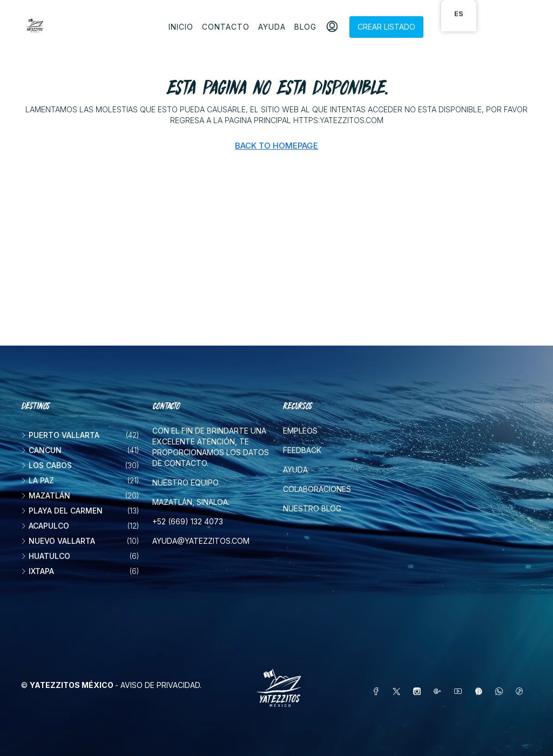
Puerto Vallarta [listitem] (60, 435)
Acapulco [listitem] (45, 526)
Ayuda (272, 27)
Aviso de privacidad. (161, 685)
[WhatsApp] (501, 691)
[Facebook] (378, 691)
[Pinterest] (481, 691)
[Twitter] (399, 691)
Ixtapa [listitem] (38, 571)
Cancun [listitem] (41, 450)
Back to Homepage (276, 146)
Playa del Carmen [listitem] (62, 511)
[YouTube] (460, 691)
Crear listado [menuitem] (386, 27)
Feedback (302, 450)
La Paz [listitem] (38, 480)
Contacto (226, 27)
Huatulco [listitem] (46, 556)
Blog (305, 27)
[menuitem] (332, 27)
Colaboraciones (317, 489)
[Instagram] (419, 691)
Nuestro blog (312, 508)
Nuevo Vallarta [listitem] (58, 541)
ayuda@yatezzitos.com (201, 541)
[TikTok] (522, 691)
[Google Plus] (440, 691)
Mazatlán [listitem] (46, 495)
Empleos (300, 431)
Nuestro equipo (186, 482)
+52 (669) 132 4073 (188, 521)
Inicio (181, 27)
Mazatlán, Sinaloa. (191, 502)
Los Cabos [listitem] (46, 465)
